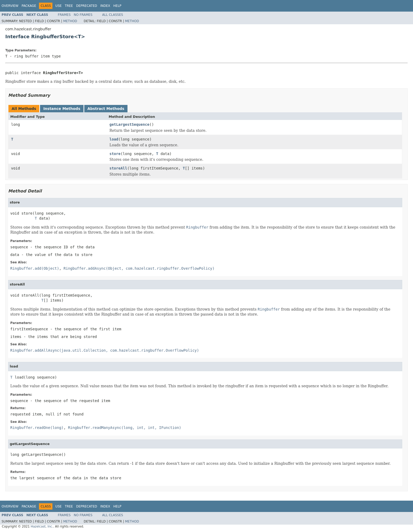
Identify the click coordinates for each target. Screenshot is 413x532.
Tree (69, 6)
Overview (10, 6)
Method (70, 21)
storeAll (118, 168)
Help (117, 6)
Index (105, 6)
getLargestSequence (130, 124)
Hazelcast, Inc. (42, 526)
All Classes (113, 15)
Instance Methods (62, 109)
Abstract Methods (106, 109)
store (115, 154)
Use (58, 6)
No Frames (83, 15)
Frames (64, 15)
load (114, 139)
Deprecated (87, 6)
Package (29, 6)
